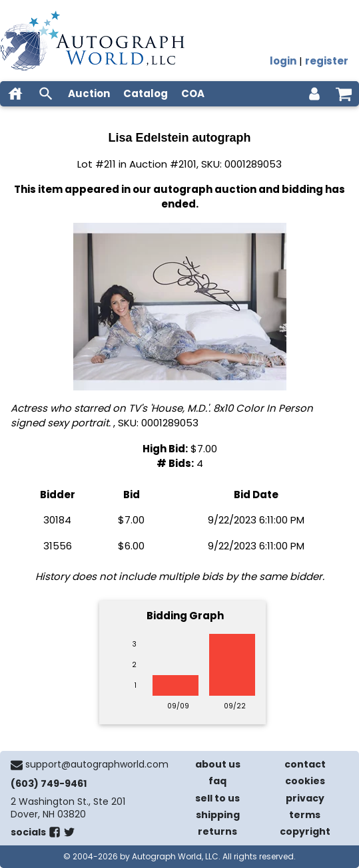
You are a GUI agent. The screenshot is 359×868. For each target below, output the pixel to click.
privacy (305, 798)
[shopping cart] (344, 94)
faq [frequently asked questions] (217, 781)
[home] (15, 94)
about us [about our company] (218, 764)
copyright (305, 831)
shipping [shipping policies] (218, 815)
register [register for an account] (327, 61)
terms (305, 815)
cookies (305, 781)
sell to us (217, 798)
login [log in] (283, 61)
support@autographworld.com (97, 764)
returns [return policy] (217, 831)
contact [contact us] (305, 764)
